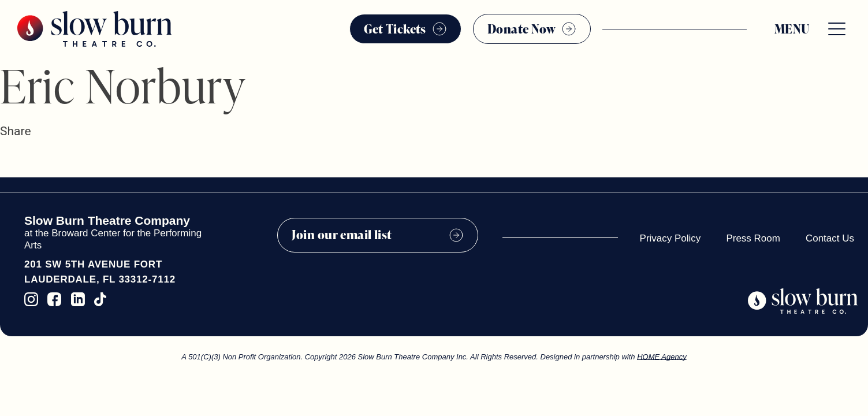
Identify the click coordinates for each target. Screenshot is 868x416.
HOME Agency (662, 357)
